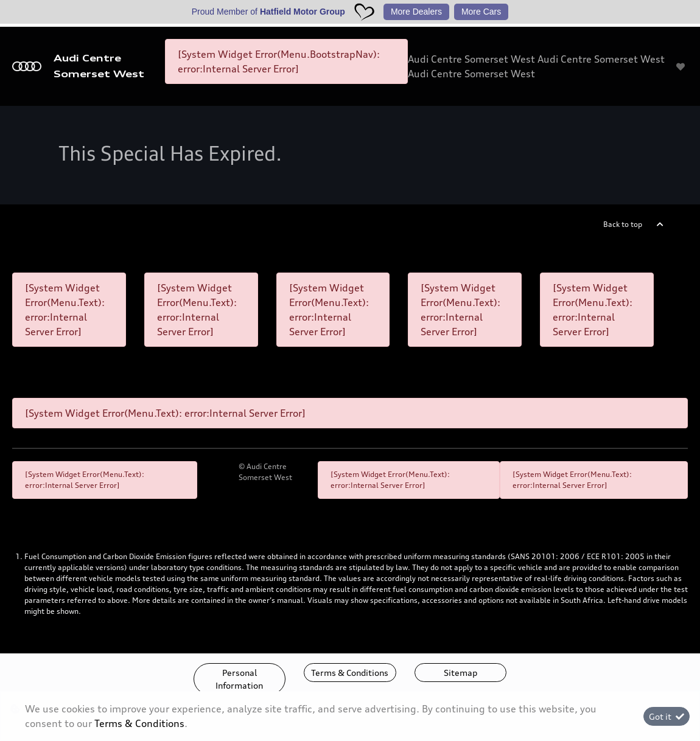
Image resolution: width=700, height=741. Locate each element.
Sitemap (460, 673)
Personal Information (239, 679)
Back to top (623, 224)
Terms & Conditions (350, 673)
